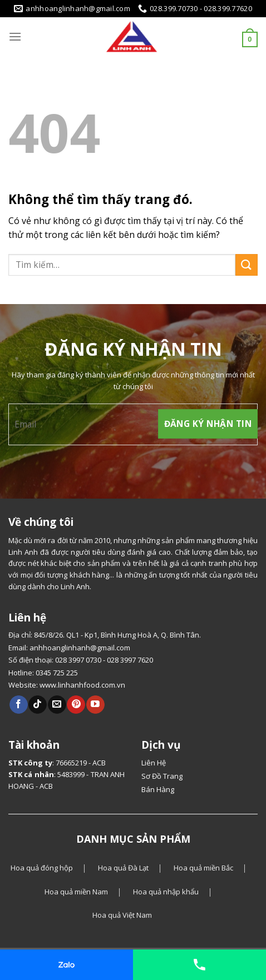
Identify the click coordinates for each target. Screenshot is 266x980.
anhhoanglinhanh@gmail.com (80, 648)
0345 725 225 (57, 673)
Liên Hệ (154, 763)
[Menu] (15, 36)
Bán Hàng (158, 789)
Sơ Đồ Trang (162, 776)
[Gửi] (247, 265)
